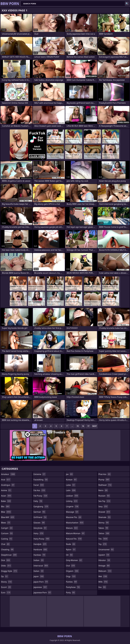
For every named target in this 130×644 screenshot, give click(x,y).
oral (71, 566)
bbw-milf (8, 517)
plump (104, 480)
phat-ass (105, 474)
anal (6, 480)
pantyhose (73, 587)
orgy (71, 576)
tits (103, 539)
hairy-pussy (42, 539)
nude (71, 544)
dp (5, 576)
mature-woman (75, 533)
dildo (6, 566)
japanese (40, 587)
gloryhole (40, 528)
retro (103, 490)
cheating (7, 550)
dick (6, 560)
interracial (41, 566)
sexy (103, 506)
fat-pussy (41, 496)
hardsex (40, 555)
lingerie (72, 506)
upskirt (104, 555)
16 (83, 426)
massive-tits (74, 517)
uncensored (106, 550)
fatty (38, 501)
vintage (104, 566)
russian (104, 496)
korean (72, 480)
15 (78, 426)
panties (72, 582)
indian (39, 560)
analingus (8, 485)
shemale (105, 517)
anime (6, 490)
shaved (104, 512)
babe (6, 501)
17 (88, 426)
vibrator (104, 560)
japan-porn (41, 582)
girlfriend (40, 517)
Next (94, 426)
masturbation (75, 523)
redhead (105, 485)
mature (72, 528)
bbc (6, 506)
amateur (8, 474)
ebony (7, 582)
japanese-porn (42, 593)
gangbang (41, 506)
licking (72, 501)
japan (39, 576)
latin (71, 490)
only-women (74, 560)
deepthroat (9, 555)
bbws (6, 523)
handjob (40, 544)
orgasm (72, 571)
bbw (6, 512)
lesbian (72, 496)
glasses (39, 523)
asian (6, 496)
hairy (39, 533)
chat (6, 544)
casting (7, 539)
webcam (105, 571)
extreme (40, 474)
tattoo (104, 533)
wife (103, 582)
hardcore (40, 550)
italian (39, 571)
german (40, 512)
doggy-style (9, 571)
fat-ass (39, 490)
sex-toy (105, 501)
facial (39, 485)
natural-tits (74, 539)
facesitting (41, 480)
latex (71, 485)
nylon (71, 550)
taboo (104, 528)
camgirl (7, 528)
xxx (102, 587)
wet (103, 576)
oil (70, 555)
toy (103, 544)
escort (6, 587)
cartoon (7, 533)
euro (6, 593)
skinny (104, 523)
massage (72, 512)
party (71, 593)
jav (70, 474)
